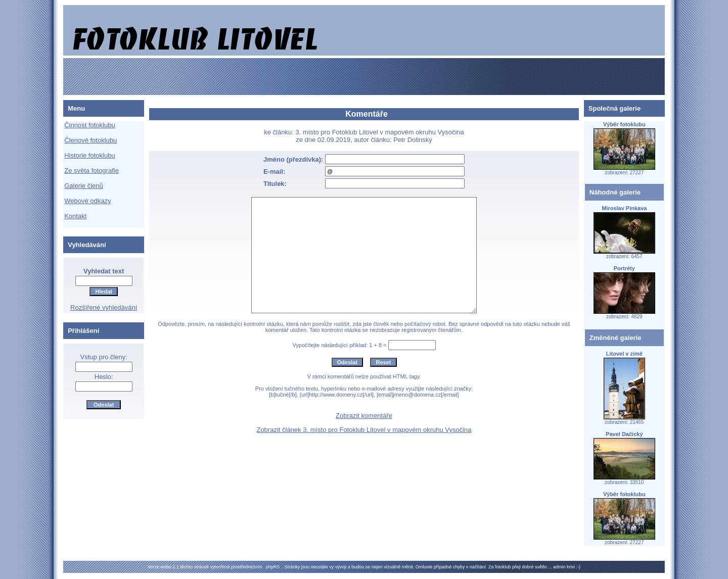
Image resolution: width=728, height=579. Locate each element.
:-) (578, 567)
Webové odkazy (87, 201)
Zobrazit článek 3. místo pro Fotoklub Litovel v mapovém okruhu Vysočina (364, 430)
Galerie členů (84, 186)
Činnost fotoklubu (89, 125)
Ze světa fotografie (92, 171)
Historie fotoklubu (89, 155)
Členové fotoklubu (90, 140)
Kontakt (75, 216)
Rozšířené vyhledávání (104, 307)
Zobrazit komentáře (364, 416)
